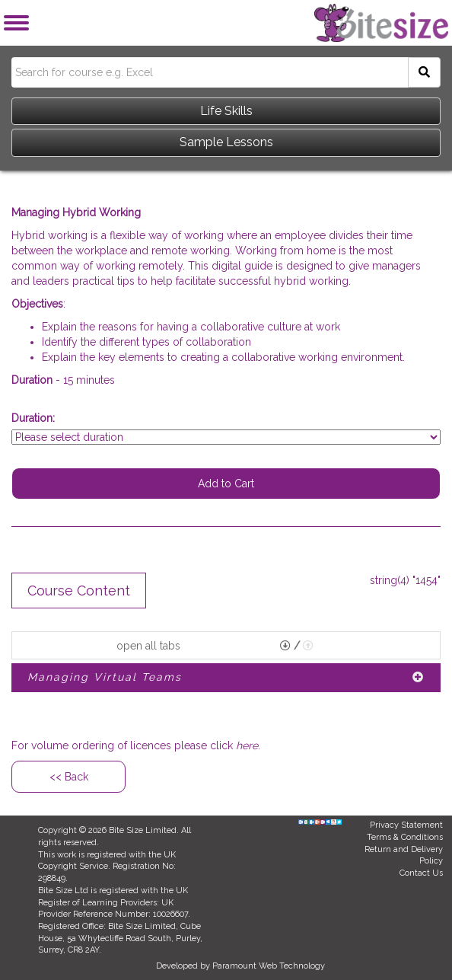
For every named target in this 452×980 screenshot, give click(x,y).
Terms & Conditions (405, 837)
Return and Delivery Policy (404, 856)
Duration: (33, 418)
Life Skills (226, 111)
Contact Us (421, 873)
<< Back (69, 777)
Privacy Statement (406, 825)
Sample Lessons (226, 142)
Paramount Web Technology (269, 966)
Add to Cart (226, 484)
